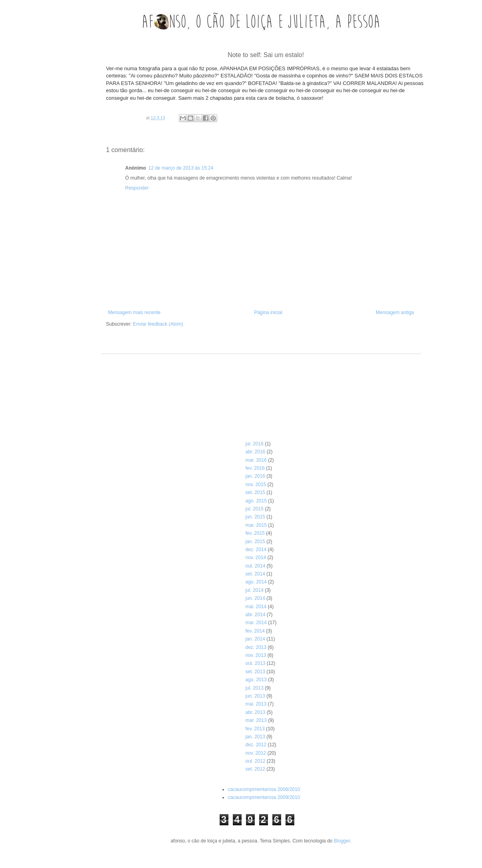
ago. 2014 (256, 582)
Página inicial (268, 312)
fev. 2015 (255, 533)
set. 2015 (255, 492)
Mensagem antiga (395, 312)
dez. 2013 (256, 647)
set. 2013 (255, 672)
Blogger (342, 841)
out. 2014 (255, 566)
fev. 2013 (255, 729)
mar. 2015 (256, 525)
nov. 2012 (256, 753)
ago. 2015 (256, 501)
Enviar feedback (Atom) (158, 324)
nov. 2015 (256, 484)
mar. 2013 (256, 720)
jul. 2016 (254, 444)
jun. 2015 (255, 517)
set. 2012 (255, 769)
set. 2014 (255, 574)
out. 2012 (255, 761)
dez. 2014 (256, 550)
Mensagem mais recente (134, 312)
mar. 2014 (256, 623)
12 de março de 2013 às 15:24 (181, 168)
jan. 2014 (255, 639)
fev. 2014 (255, 631)
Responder (137, 188)
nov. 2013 (256, 655)
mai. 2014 (256, 607)
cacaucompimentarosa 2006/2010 (264, 789)
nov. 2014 (256, 558)
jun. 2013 (255, 696)
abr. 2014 (255, 615)
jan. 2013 (255, 737)
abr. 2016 (255, 452)
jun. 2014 (255, 598)
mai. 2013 (256, 704)
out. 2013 (255, 663)
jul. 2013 (254, 688)
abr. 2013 (255, 712)
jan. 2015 (255, 542)
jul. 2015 (254, 509)
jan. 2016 (255, 476)
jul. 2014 (254, 590)
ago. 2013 (256, 680)
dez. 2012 (256, 745)
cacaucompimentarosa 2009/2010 (264, 797)
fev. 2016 (255, 468)
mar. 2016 (256, 460)
